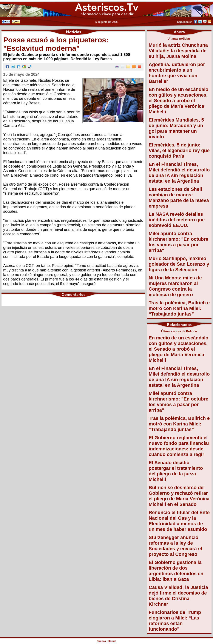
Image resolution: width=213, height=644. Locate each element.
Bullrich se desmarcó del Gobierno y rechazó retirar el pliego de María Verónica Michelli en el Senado (179, 496)
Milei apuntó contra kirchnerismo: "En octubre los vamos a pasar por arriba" (178, 242)
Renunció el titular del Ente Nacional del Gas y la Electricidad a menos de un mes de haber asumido (179, 521)
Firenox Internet (107, 641)
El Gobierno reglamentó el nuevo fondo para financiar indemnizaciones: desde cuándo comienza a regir (179, 446)
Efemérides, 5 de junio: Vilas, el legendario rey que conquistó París (179, 150)
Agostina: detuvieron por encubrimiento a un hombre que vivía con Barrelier (177, 73)
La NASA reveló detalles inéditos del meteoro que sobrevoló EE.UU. (177, 220)
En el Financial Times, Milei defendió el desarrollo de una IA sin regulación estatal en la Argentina (179, 173)
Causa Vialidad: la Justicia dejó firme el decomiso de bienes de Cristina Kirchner (178, 596)
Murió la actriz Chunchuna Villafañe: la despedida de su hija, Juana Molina (178, 51)
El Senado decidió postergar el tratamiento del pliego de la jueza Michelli (176, 471)
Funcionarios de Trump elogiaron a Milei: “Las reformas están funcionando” (175, 621)
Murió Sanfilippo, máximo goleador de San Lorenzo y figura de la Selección (179, 264)
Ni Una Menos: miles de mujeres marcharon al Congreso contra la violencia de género (175, 286)
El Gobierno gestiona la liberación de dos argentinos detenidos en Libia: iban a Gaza (176, 571)
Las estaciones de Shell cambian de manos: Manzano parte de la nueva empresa (179, 198)
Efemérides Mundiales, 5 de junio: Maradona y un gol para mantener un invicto (176, 128)
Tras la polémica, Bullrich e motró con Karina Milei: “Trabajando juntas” (179, 308)
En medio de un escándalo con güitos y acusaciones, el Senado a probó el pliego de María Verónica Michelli (179, 101)
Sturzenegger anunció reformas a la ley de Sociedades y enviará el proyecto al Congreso (175, 546)
